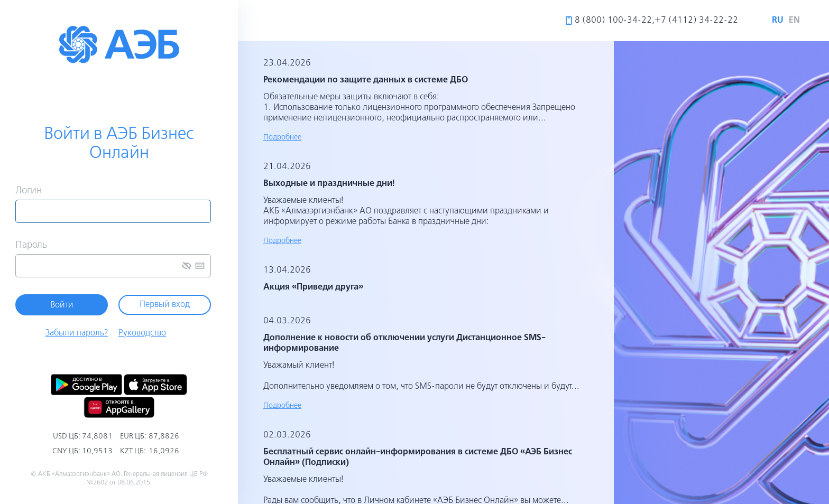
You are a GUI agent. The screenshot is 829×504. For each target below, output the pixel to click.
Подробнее (282, 137)
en (794, 20)
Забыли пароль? (77, 333)
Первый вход (165, 305)
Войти (62, 305)
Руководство (142, 333)
